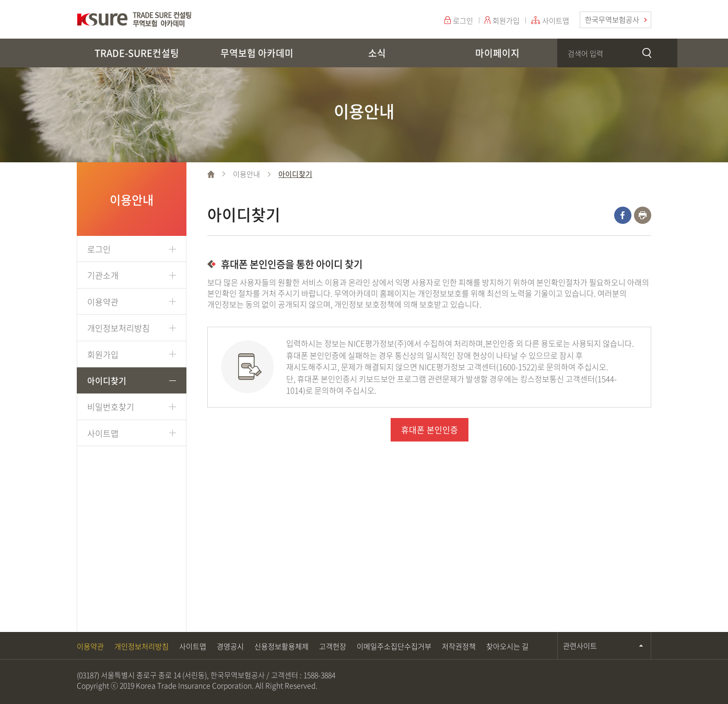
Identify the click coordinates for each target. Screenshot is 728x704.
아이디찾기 (107, 380)
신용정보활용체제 (281, 646)
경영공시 (230, 646)
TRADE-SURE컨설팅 (137, 53)
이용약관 (103, 302)
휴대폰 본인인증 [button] (430, 429)
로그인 (463, 20)
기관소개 (103, 275)
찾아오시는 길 (507, 646)
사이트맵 (556, 20)
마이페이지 (497, 53)
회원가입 (506, 20)
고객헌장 (333, 646)
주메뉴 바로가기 (0, 0)
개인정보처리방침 (119, 328)
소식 (377, 53)
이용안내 (246, 174)
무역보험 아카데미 (257, 53)
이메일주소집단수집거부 (394, 646)
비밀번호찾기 (111, 407)
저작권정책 (459, 646)
